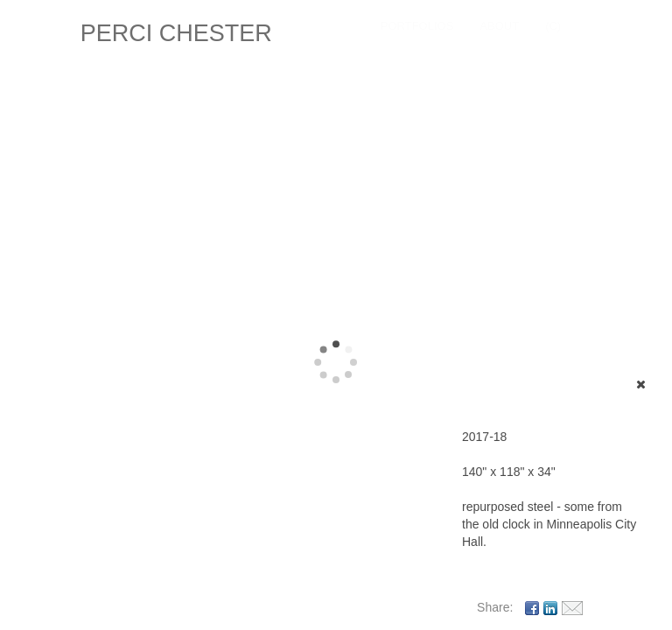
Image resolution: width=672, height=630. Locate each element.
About (499, 26)
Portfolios (417, 26)
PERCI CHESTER (176, 33)
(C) (553, 26)
